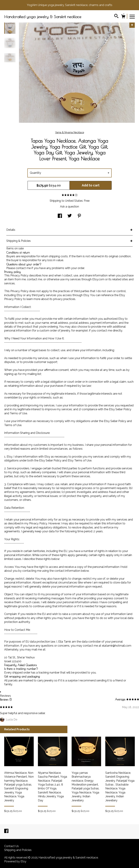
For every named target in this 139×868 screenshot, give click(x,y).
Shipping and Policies (18, 850)
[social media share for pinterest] (79, 216)
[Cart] (123, 17)
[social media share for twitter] (70, 216)
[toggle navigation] (132, 16)
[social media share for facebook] (60, 216)
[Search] (116, 17)
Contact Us (11, 846)
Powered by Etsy (15, 861)
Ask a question (69, 207)
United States (74, 201)
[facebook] (6, 831)
